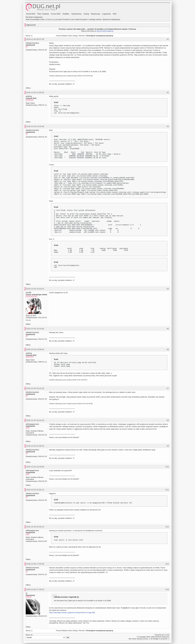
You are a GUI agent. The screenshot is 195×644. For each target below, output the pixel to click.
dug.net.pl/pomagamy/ (105, 31)
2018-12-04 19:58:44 (35, 349)
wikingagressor (32, 424)
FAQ (39, 14)
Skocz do (48, 636)
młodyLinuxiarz (32, 43)
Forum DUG (56, 14)
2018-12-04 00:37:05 (35, 39)
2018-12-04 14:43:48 (35, 126)
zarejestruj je (50, 19)
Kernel (82, 36)
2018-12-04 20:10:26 (35, 388)
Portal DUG (31, 14)
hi (26, 593)
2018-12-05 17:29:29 (35, 589)
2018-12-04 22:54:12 (35, 490)
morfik (28, 293)
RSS (115, 14)
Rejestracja (95, 14)
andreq (29, 96)
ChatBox (66, 14)
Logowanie (106, 14)
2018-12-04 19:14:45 (35, 329)
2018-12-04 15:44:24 (35, 289)
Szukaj (86, 14)
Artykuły (46, 14)
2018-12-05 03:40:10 (35, 527)
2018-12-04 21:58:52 (35, 446)
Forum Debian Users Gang (67, 36)
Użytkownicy (77, 14)
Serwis (28, 320)
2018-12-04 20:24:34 (35, 420)
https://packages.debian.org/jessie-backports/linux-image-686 (72, 613)
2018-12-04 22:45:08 (35, 467)
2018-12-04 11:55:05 (35, 92)
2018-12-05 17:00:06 (35, 564)
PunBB (167, 635)
